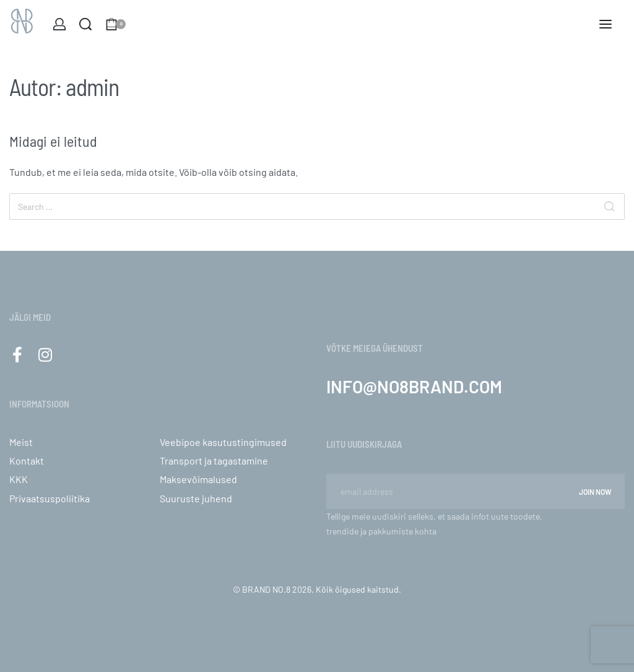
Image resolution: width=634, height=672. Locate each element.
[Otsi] (609, 207)
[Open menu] (606, 24)
